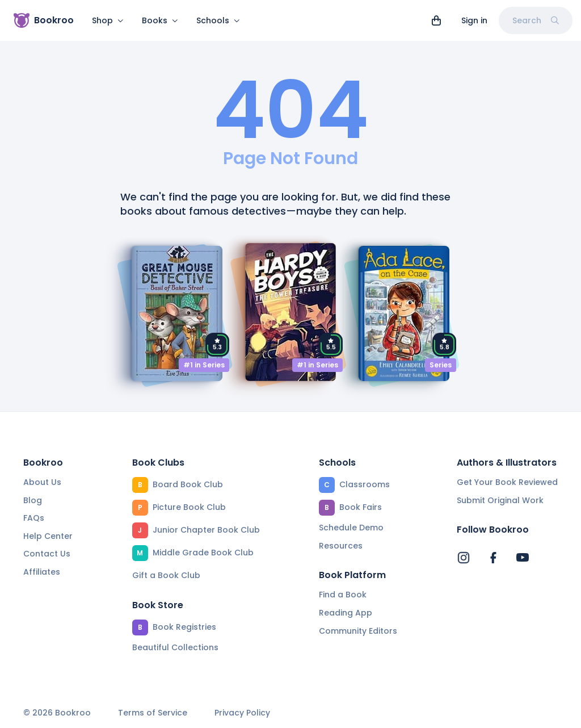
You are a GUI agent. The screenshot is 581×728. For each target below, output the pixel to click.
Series (441, 372)
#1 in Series (204, 372)
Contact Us (47, 554)
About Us (42, 482)
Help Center (48, 536)
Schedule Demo (351, 528)
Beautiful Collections (175, 647)
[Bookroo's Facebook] (493, 558)
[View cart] (436, 20)
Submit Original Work (500, 500)
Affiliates (42, 572)
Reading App (346, 613)
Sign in (474, 20)
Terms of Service (153, 713)
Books (160, 20)
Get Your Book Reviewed (507, 482)
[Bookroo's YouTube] (523, 558)
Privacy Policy (242, 713)
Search (536, 20)
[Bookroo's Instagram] (464, 558)
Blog (33, 500)
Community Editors (358, 631)
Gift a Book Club (166, 575)
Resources (341, 546)
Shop (108, 20)
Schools (218, 20)
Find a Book (343, 595)
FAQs (34, 518)
